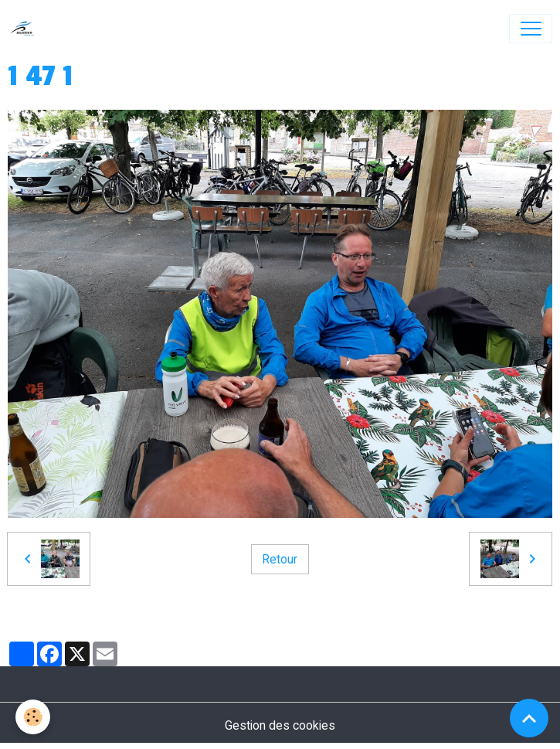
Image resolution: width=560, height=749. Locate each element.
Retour (280, 559)
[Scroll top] (529, 718)
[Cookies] (33, 717)
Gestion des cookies (280, 725)
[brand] (26, 29)
